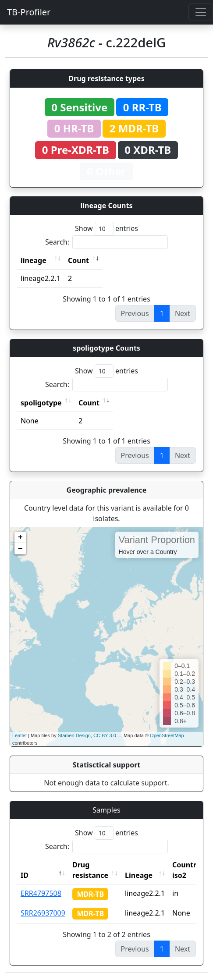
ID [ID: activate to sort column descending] (25, 875)
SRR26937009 (43, 913)
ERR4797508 (41, 893)
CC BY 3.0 (105, 735)
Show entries (106, 229)
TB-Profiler (29, 12)
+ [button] (20, 537)
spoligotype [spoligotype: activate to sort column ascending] (41, 403)
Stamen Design (74, 735)
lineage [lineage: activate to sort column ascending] (34, 260)
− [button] (20, 549)
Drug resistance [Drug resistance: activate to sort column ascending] (90, 870)
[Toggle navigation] (201, 12)
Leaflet (20, 735)
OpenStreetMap (167, 735)
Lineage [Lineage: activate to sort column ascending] (139, 875)
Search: (106, 242)
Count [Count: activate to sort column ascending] (78, 260)
